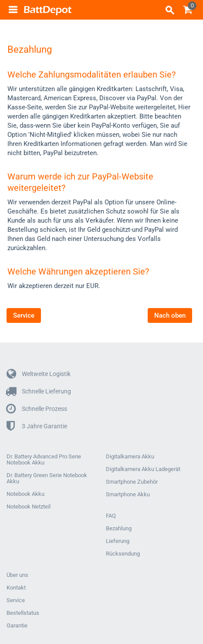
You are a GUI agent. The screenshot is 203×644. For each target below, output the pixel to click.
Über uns (17, 575)
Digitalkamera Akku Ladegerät (143, 469)
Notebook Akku (25, 494)
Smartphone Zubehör (132, 482)
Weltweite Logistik (39, 374)
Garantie (17, 626)
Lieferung (118, 541)
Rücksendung (123, 554)
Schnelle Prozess (37, 409)
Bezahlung (119, 529)
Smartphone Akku (128, 495)
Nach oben (170, 315)
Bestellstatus (23, 613)
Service (24, 315)
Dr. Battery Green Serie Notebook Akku (47, 478)
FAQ (111, 516)
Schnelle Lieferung (39, 391)
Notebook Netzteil (29, 507)
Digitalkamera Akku (130, 457)
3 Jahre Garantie (37, 426)
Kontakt (16, 588)
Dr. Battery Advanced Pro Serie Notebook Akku (44, 460)
